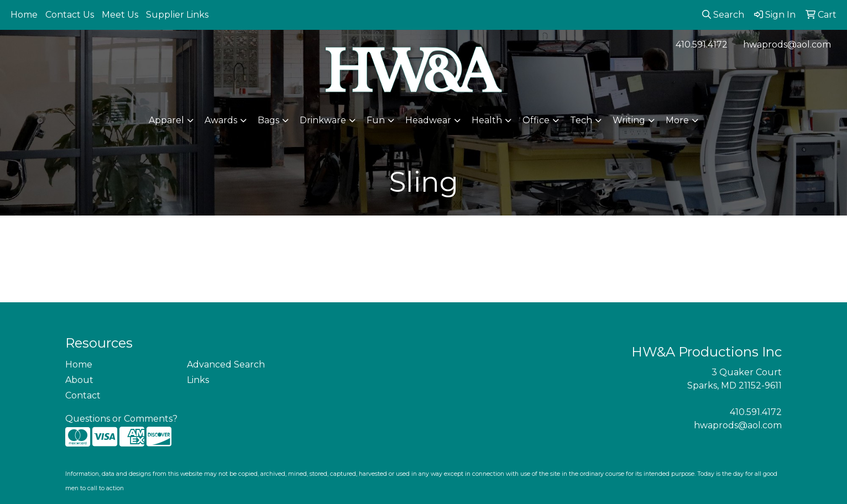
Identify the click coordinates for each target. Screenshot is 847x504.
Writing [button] (629, 120)
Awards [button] (221, 120)
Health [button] (487, 120)
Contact (83, 395)
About (79, 380)
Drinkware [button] (323, 120)
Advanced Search (226, 364)
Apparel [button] (166, 120)
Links (198, 380)
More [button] (677, 120)
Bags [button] (268, 120)
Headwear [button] (428, 120)
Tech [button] (581, 120)
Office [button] (536, 120)
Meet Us (120, 15)
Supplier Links (177, 15)
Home (24, 15)
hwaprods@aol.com (787, 44)
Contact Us (70, 15)
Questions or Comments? (121, 419)
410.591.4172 (702, 44)
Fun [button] (376, 120)
